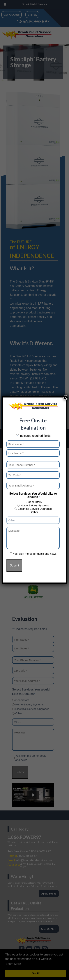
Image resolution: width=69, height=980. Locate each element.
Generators (35, 502)
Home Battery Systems (35, 505)
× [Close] (66, 397)
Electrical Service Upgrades (35, 509)
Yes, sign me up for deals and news (35, 554)
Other (35, 512)
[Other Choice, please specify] (33, 520)
